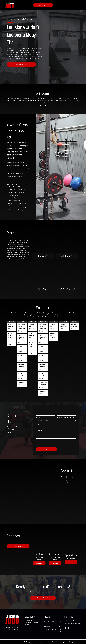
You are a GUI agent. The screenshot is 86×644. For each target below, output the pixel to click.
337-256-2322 (69, 621)
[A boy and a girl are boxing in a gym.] (15, 491)
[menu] (82, 4)
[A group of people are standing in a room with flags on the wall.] (15, 509)
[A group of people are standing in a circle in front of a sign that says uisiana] (31, 491)
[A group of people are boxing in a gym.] (31, 509)
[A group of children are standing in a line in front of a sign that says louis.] (46, 491)
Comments (39, 431)
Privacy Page (72, 643)
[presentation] (49, 442)
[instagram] (78, 31)
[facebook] (78, 28)
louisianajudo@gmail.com (72, 624)
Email (59, 411)
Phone (38, 417)
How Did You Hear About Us (66, 417)
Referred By (40, 424)
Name (38, 411)
